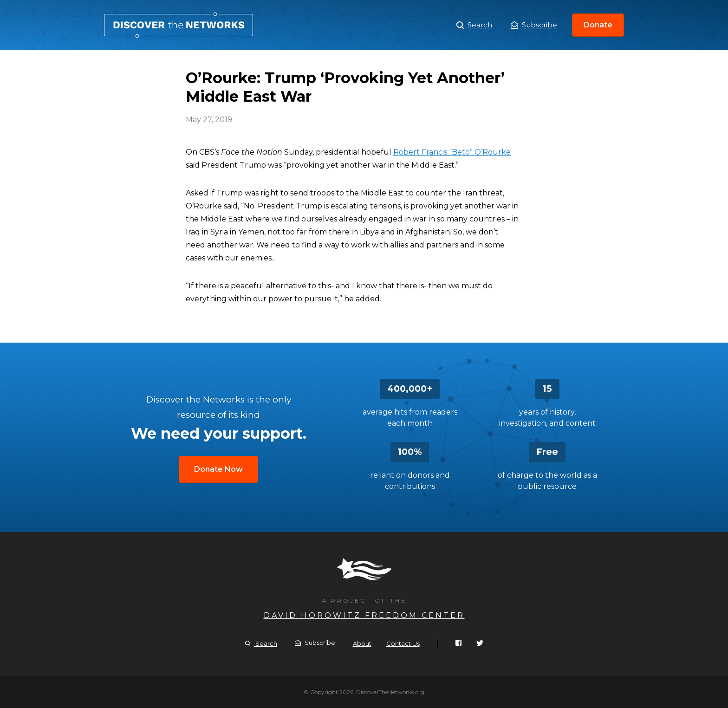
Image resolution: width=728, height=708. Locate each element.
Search (474, 25)
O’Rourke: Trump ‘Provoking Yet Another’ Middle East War (179, 25)
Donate (598, 25)
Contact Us (403, 643)
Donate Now (218, 469)
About (362, 643)
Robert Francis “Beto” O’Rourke (452, 152)
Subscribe (534, 25)
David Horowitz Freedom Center (364, 615)
